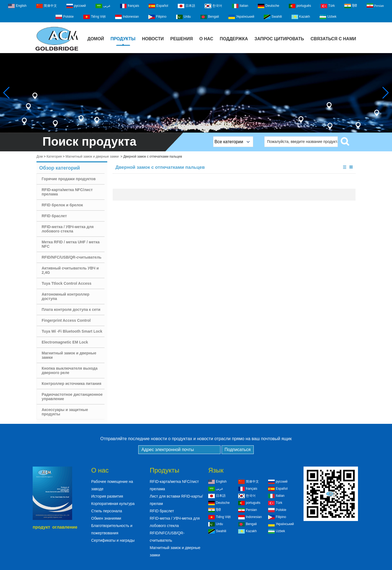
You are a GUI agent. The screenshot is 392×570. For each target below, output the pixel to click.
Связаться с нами (333, 39)
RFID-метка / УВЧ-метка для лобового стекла (68, 229)
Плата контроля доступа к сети (71, 309)
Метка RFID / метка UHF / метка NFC (71, 244)
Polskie (65, 17)
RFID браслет (54, 216)
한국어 (213, 6)
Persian (375, 5)
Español (158, 6)
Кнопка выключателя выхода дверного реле (70, 370)
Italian (240, 6)
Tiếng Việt (94, 17)
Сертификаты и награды (113, 540)
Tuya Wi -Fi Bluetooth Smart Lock (72, 331)
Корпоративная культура (113, 504)
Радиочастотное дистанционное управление (72, 397)
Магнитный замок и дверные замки (92, 157)
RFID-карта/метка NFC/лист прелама (67, 192)
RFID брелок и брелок (62, 205)
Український (241, 17)
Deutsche (269, 6)
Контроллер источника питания (71, 384)
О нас (206, 39)
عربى (103, 6)
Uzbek (328, 17)
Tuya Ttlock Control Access (67, 283)
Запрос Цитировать (279, 39)
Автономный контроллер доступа (65, 296)
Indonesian (127, 17)
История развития (107, 496)
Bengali (210, 17)
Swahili (273, 17)
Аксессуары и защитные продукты (65, 412)
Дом (40, 157)
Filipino (157, 17)
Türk (328, 6)
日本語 (186, 6)
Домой (96, 39)
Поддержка (234, 39)
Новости (153, 39)
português (300, 6)
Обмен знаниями (106, 518)
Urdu (183, 17)
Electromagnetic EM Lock (65, 342)
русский (76, 6)
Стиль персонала (107, 511)
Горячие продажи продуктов (69, 179)
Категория (54, 157)
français (130, 6)
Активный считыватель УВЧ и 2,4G (70, 270)
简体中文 (47, 6)
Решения (181, 39)
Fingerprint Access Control (66, 320)
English (17, 6)
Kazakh (301, 17)
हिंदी (351, 6)
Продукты (123, 39)
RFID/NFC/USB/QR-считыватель (72, 257)
